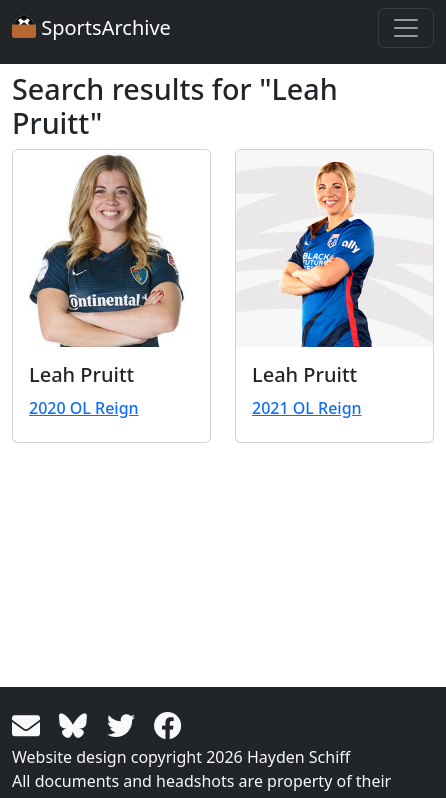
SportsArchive (91, 27)
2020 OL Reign (84, 408)
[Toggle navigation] (406, 28)
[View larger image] (111, 248)
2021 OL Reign (307, 408)
